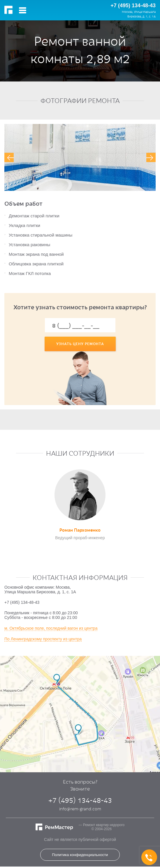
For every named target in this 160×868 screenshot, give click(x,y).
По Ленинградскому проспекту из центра (43, 639)
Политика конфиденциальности (80, 855)
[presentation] (9, 157)
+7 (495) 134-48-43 (133, 6)
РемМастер (9, 10)
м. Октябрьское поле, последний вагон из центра (51, 628)
